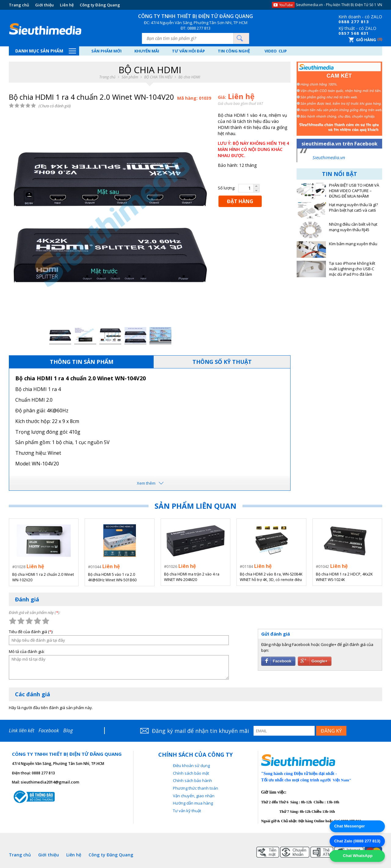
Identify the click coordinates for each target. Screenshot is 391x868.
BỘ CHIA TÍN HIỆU (158, 77)
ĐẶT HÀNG (240, 201)
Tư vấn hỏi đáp (189, 51)
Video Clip (277, 51)
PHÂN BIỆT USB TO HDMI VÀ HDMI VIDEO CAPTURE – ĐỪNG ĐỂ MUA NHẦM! (354, 191)
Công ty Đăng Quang (100, 5)
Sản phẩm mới (106, 51)
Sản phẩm (130, 77)
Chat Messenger (349, 826)
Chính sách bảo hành (192, 780)
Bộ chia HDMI (189, 77)
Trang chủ (19, 5)
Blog (68, 730)
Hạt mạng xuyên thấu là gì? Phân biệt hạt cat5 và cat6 (353, 208)
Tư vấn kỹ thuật (187, 811)
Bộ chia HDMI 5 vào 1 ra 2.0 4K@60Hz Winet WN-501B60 (112, 577)
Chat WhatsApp (357, 856)
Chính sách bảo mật (191, 773)
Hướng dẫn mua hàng (193, 803)
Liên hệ (67, 5)
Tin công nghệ (235, 51)
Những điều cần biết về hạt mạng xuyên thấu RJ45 (353, 227)
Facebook (49, 730)
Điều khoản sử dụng (191, 766)
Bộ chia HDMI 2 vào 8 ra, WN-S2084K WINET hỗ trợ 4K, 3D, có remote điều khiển (271, 577)
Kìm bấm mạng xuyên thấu (353, 244)
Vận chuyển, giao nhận (194, 796)
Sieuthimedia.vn (329, 157)
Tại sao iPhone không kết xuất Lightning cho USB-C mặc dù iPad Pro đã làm (352, 269)
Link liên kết (22, 730)
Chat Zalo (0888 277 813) (357, 841)
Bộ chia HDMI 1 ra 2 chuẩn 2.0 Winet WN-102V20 (43, 577)
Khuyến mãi (147, 51)
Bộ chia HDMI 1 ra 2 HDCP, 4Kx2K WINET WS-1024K (344, 577)
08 (341, 22)
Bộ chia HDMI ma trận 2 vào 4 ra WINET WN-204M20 (192, 577)
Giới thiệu (44, 5)
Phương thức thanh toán (195, 788)
